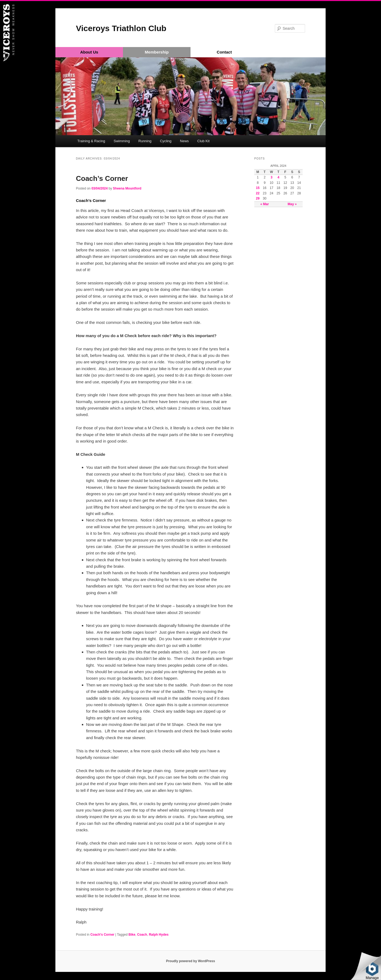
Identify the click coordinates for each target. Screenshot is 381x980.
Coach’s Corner (102, 178)
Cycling (166, 141)
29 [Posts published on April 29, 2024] (258, 198)
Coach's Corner (102, 935)
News (184, 141)
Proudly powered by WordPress (190, 961)
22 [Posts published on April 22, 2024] (258, 193)
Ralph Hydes (159, 935)
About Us (89, 52)
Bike (132, 935)
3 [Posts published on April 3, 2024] (271, 177)
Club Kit (203, 141)
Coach (142, 935)
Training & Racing (91, 141)
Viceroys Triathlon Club (121, 28)
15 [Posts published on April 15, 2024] (258, 188)
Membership (157, 52)
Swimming (122, 141)
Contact (224, 52)
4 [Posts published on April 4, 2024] (278, 177)
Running (145, 141)
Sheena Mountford (127, 188)
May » (292, 204)
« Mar (265, 204)
